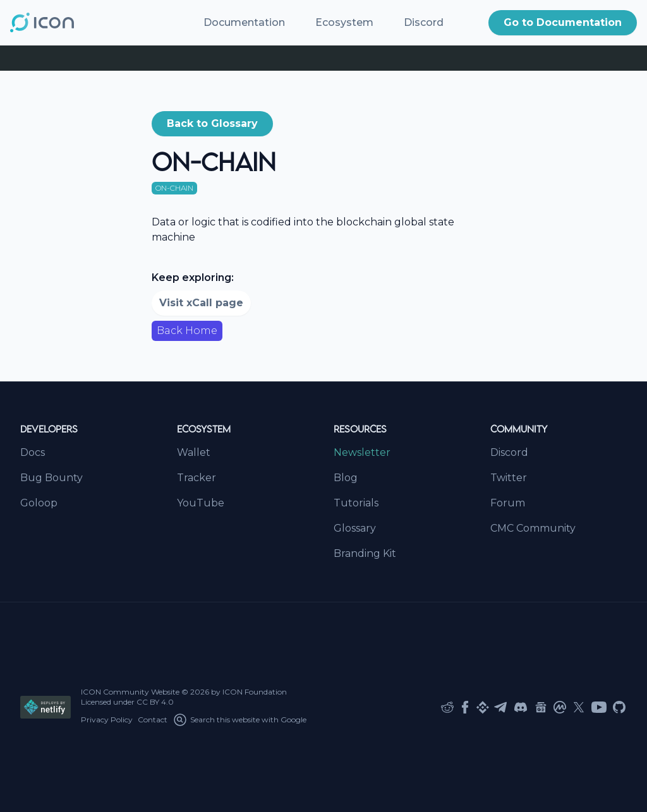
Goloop (39, 503)
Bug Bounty (51, 478)
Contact (153, 719)
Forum (508, 503)
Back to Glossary (212, 123)
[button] (563, 23)
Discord (424, 22)
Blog (346, 478)
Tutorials (356, 503)
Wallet (194, 452)
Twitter (509, 478)
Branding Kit (365, 553)
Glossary (355, 528)
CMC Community (533, 528)
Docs (33, 452)
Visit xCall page (201, 303)
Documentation (244, 22)
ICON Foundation (255, 692)
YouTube (201, 503)
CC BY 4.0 (155, 702)
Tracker (197, 478)
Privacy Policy (107, 719)
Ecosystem (344, 22)
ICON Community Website (130, 692)
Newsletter (362, 452)
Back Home (187, 331)
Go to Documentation (563, 22)
